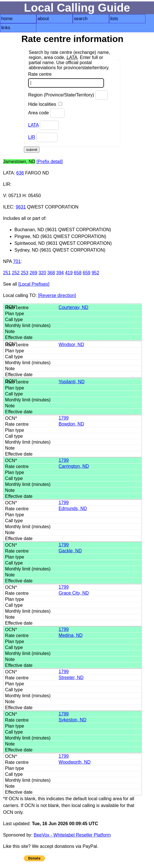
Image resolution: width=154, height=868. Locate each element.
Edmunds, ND (73, 508)
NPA (8, 261)
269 (33, 273)
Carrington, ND (74, 466)
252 (16, 273)
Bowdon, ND (71, 424)
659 (87, 273)
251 (7, 273)
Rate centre (66, 80)
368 (51, 273)
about (43, 19)
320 (42, 273)
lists (114, 19)
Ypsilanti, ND (71, 382)
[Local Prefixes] (34, 284)
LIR (32, 137)
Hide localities (45, 104)
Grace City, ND (74, 593)
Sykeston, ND (72, 720)
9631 (21, 207)
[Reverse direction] (57, 295)
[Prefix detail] (49, 162)
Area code (46, 113)
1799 (64, 418)
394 (60, 273)
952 (95, 273)
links (6, 28)
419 (69, 273)
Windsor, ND (71, 345)
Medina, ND (70, 635)
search (81, 19)
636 (20, 173)
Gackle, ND (70, 551)
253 (25, 273)
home (7, 19)
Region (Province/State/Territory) (68, 95)
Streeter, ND (71, 678)
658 (78, 273)
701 (17, 261)
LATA (33, 125)
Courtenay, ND (73, 307)
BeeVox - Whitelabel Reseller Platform (72, 835)
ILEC (8, 207)
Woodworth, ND (75, 762)
